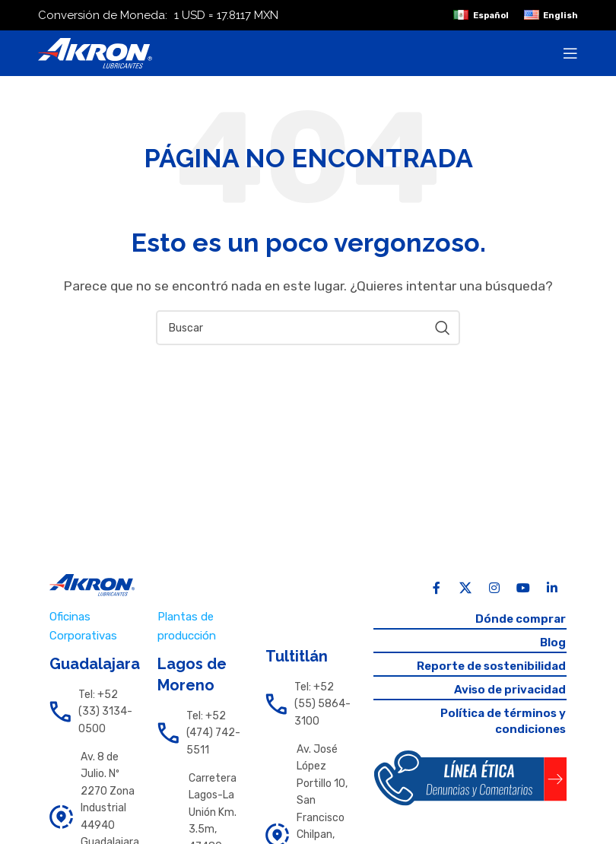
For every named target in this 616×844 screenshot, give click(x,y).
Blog (552, 644)
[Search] (308, 328)
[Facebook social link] (437, 589)
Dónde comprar (518, 619)
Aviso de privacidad (507, 693)
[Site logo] (95, 52)
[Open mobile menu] (570, 53)
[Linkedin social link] (552, 589)
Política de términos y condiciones (499, 727)
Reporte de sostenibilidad (487, 669)
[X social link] (465, 589)
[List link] (92, 712)
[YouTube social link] (523, 589)
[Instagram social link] (494, 589)
